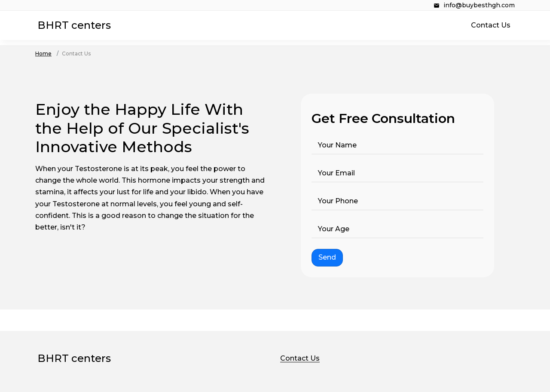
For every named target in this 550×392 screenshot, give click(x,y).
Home (43, 54)
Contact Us (491, 25)
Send (327, 257)
